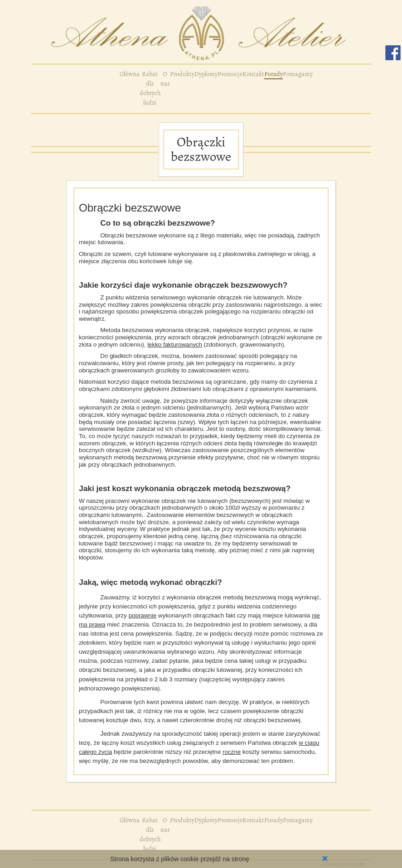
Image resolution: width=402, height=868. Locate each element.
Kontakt (253, 74)
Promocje (230, 74)
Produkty (182, 74)
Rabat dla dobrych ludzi (150, 88)
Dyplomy (206, 74)
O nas (165, 79)
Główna (130, 74)
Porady (274, 74)
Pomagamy (298, 74)
